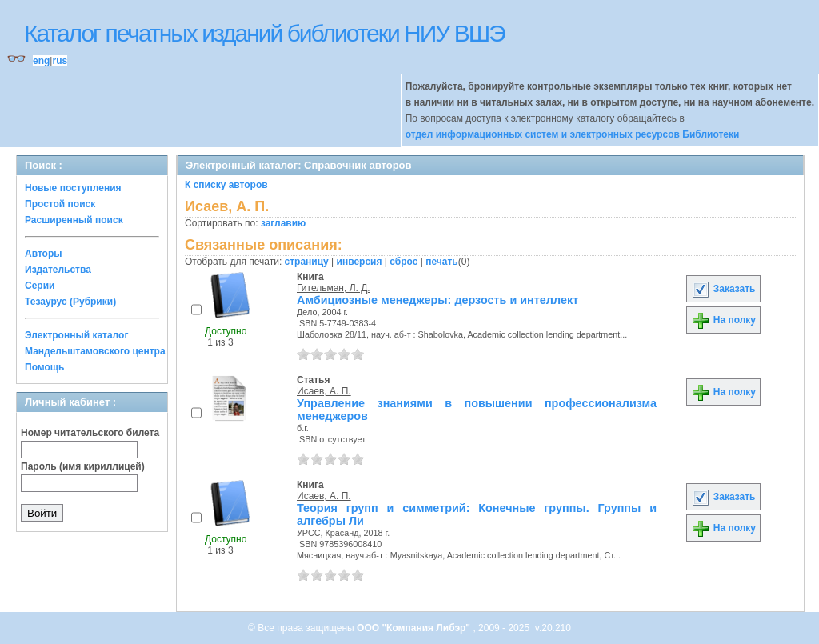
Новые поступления (73, 188)
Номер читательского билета (90, 433)
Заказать (723, 289)
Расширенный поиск (74, 220)
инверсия (360, 262)
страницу (307, 262)
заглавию (283, 223)
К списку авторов (226, 185)
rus (60, 61)
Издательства (58, 270)
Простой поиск (60, 204)
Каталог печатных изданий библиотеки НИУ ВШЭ (264, 33)
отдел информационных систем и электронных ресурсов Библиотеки (573, 134)
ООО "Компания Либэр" (415, 628)
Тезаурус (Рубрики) (70, 302)
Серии (40, 286)
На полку (723, 320)
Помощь (44, 367)
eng (41, 61)
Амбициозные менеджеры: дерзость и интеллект (437, 300)
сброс (404, 262)
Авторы (44, 254)
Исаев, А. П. (324, 391)
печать (442, 262)
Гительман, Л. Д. (334, 288)
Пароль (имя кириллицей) (83, 466)
